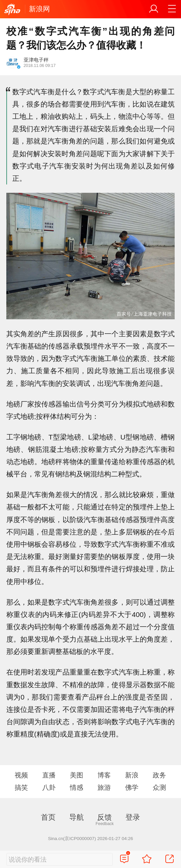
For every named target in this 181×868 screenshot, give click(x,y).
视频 (21, 775)
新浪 (132, 775)
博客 (104, 775)
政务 (159, 775)
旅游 (104, 787)
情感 (77, 787)
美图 (77, 775)
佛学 (132, 787)
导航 (77, 817)
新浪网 (39, 9)
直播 (49, 775)
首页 (48, 817)
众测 (159, 787)
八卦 (49, 787)
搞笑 (21, 787)
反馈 (104, 817)
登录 (133, 817)
